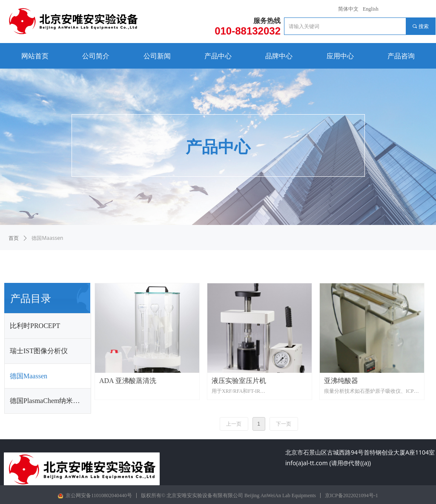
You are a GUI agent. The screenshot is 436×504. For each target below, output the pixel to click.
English (371, 9)
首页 (14, 238)
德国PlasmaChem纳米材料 (48, 401)
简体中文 (348, 9)
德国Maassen (29, 376)
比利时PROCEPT (35, 326)
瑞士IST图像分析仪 (39, 351)
